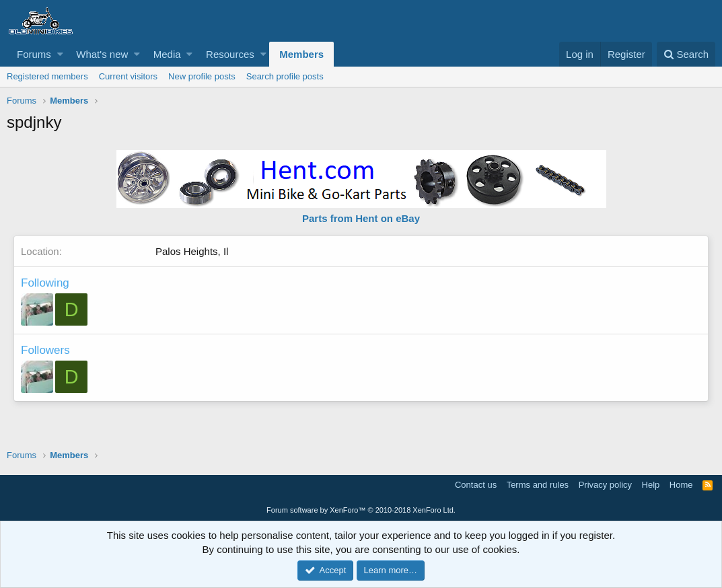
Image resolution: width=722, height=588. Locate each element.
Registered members (47, 76)
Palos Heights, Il (192, 251)
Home (681, 485)
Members (301, 54)
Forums (34, 54)
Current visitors (128, 76)
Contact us (476, 485)
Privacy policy (605, 485)
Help (651, 485)
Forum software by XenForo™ (361, 510)
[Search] (686, 54)
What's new (102, 54)
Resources (230, 54)
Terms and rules (538, 485)
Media (167, 54)
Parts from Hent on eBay (361, 218)
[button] (60, 54)
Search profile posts (285, 76)
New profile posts (202, 76)
